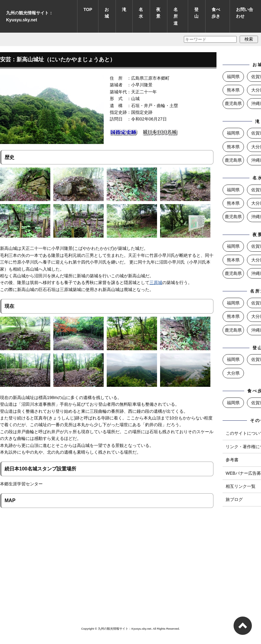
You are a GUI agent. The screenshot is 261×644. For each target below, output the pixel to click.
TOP (88, 9)
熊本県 (233, 90)
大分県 (233, 373)
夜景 (158, 13)
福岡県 (233, 77)
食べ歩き (216, 13)
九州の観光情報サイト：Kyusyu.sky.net (30, 16)
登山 (196, 13)
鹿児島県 (233, 103)
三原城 (156, 282)
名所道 (176, 16)
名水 (141, 13)
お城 (107, 13)
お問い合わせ (245, 13)
